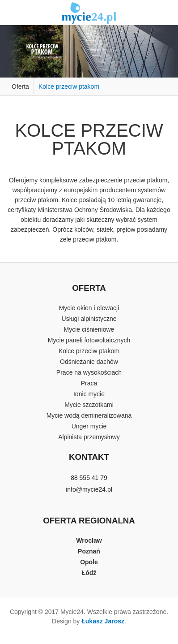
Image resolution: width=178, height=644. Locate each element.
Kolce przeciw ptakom (69, 86)
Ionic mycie (89, 394)
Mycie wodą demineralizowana (89, 415)
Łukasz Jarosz (103, 621)
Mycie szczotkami (89, 405)
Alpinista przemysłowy (89, 437)
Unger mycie (89, 426)
